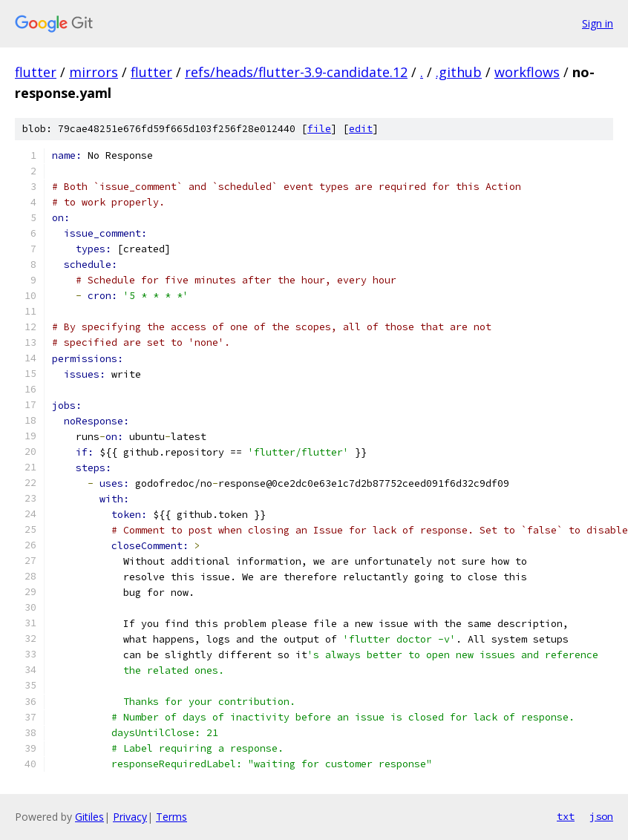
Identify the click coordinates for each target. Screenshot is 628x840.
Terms (171, 817)
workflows (527, 72)
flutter (36, 72)
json (601, 816)
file (319, 129)
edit (361, 129)
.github (459, 72)
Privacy (130, 817)
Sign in (598, 23)
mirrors (94, 72)
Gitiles (89, 817)
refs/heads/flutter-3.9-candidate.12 (296, 72)
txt (566, 816)
